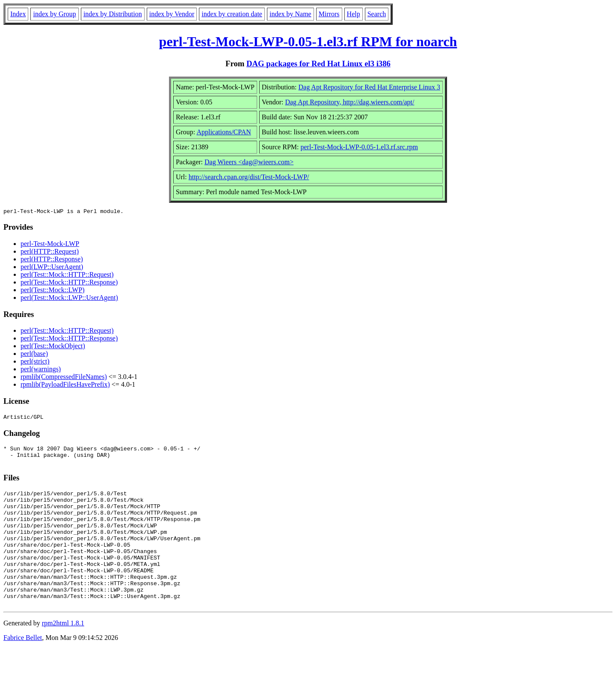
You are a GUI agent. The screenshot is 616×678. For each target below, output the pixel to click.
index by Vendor (172, 14)
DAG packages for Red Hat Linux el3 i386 (318, 64)
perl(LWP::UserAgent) (52, 268)
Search (377, 14)
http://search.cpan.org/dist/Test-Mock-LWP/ (249, 177)
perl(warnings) (41, 370)
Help (354, 14)
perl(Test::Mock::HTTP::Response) (69, 283)
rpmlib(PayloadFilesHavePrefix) (65, 386)
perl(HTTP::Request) (50, 253)
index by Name (290, 14)
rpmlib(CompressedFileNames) (64, 378)
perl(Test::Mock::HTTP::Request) (67, 276)
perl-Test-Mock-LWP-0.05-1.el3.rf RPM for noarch (308, 41)
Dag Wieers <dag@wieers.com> (249, 162)
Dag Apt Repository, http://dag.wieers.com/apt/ (349, 102)
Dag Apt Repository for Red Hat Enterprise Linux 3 (370, 87)
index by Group (54, 14)
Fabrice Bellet (23, 667)
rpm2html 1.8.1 (63, 653)
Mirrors (329, 14)
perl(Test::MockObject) (53, 347)
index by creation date (232, 14)
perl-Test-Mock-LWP (50, 245)
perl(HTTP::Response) (52, 260)
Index (18, 14)
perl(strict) (35, 363)
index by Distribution (113, 14)
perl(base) (34, 355)
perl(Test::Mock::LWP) (53, 291)
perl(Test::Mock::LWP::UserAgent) (69, 299)
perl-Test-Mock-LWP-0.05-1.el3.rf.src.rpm (359, 147)
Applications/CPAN (224, 132)
